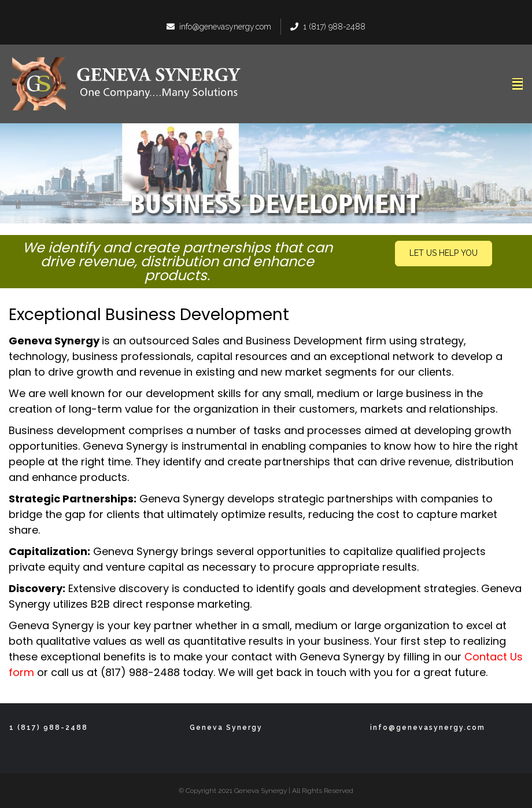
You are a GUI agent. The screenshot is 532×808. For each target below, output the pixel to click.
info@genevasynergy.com (219, 27)
